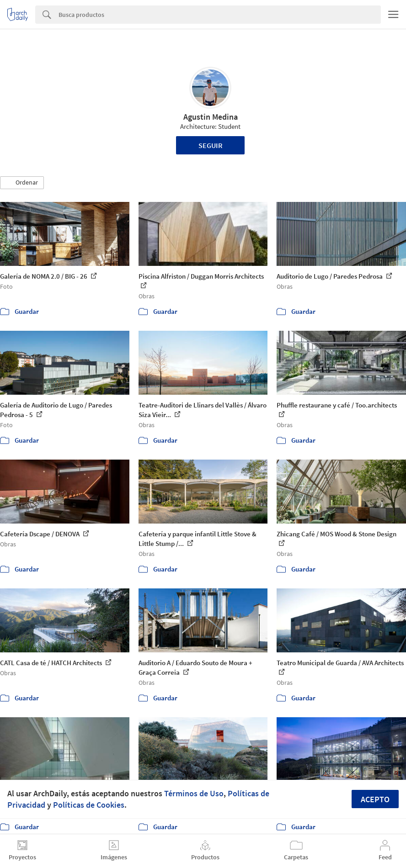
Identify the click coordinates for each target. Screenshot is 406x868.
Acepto (375, 799)
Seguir (211, 145)
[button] (22, 183)
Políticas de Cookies (89, 805)
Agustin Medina (211, 117)
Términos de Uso (194, 793)
